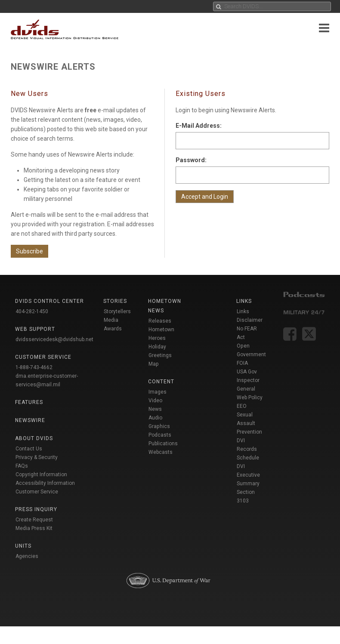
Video (155, 401)
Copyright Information (41, 475)
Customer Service (37, 492)
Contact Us (29, 449)
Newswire (30, 420)
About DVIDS (34, 438)
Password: (191, 160)
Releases (160, 321)
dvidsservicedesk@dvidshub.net (54, 339)
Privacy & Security (37, 457)
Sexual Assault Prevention (249, 423)
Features (29, 402)
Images (158, 392)
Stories (115, 301)
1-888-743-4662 (34, 367)
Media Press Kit (34, 528)
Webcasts (161, 452)
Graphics (159, 426)
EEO (242, 406)
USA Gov (247, 372)
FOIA (242, 363)
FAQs (22, 466)
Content (161, 382)
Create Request (34, 520)
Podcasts (160, 435)
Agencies (27, 556)
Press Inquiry (36, 509)
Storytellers (117, 311)
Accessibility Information (45, 483)
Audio (155, 418)
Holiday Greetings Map (160, 355)
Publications (163, 444)
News (155, 409)
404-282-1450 (32, 311)
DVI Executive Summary (248, 475)
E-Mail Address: (199, 126)
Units (23, 546)
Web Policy (250, 397)
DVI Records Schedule (248, 449)
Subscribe (29, 251)
